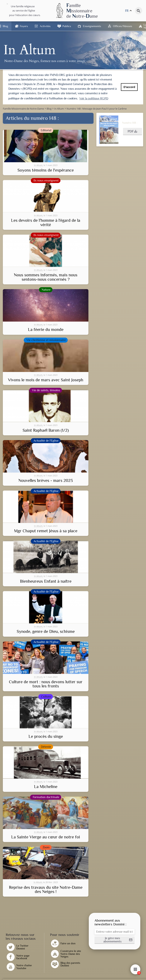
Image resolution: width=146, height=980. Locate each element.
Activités (45, 26)
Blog (5, 26)
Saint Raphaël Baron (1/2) (46, 430)
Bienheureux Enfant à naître (46, 581)
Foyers (24, 26)
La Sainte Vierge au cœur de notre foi (46, 837)
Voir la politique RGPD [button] (94, 98)
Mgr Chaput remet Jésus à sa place (46, 531)
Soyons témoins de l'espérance (46, 170)
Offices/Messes (123, 26)
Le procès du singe (46, 736)
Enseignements (92, 26)
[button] (133, 131)
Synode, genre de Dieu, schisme (46, 631)
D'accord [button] (129, 87)
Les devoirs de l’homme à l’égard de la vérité (46, 222)
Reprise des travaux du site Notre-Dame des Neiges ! (46, 889)
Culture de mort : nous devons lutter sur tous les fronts (46, 684)
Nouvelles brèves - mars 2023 (46, 480)
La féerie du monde (46, 329)
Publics (67, 26)
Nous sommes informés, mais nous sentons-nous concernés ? (46, 277)
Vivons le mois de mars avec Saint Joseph (46, 380)
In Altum (38, 165)
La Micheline (46, 786)
